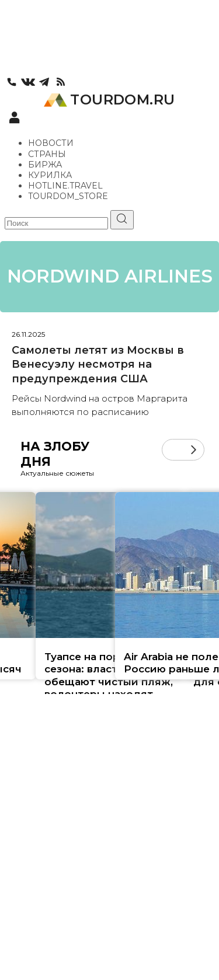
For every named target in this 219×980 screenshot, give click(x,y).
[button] (194, 450)
